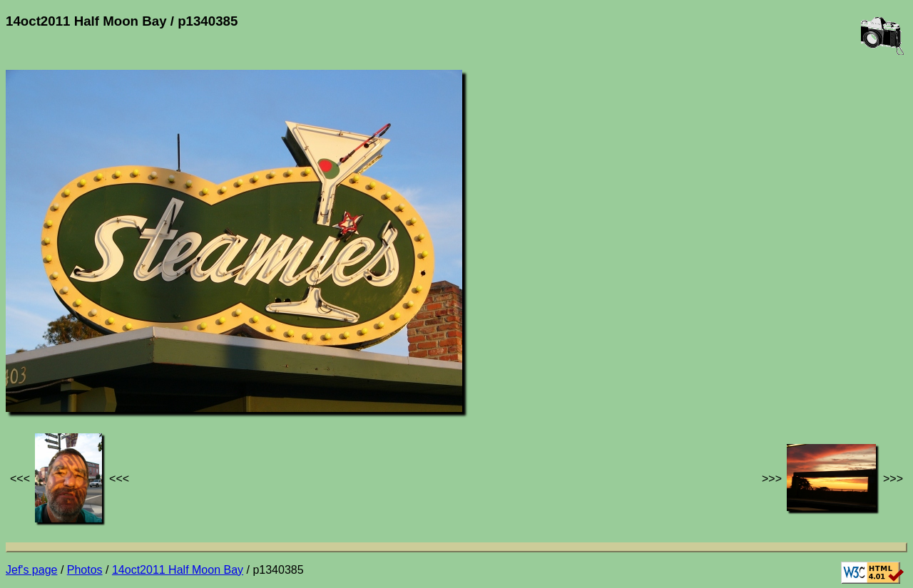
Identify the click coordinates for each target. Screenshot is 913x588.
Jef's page (31, 570)
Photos (85, 570)
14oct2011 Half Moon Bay (178, 570)
